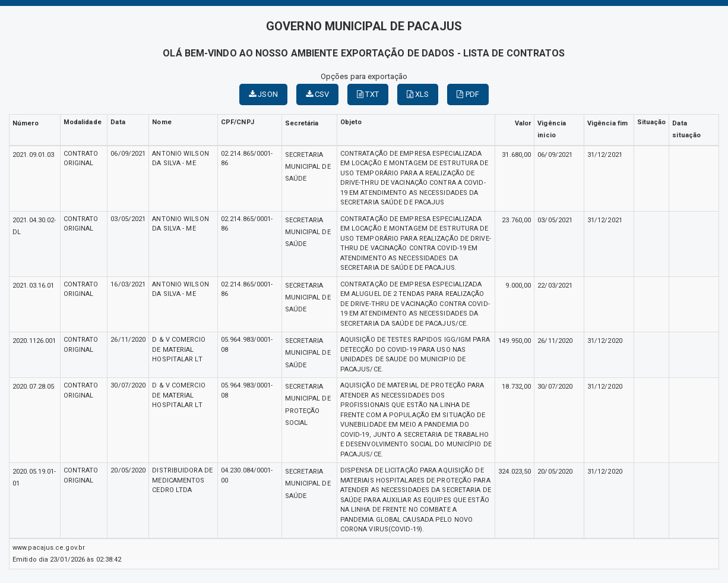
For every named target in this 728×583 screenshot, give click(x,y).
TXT (368, 94)
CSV (318, 94)
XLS (418, 94)
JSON (263, 94)
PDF (468, 94)
